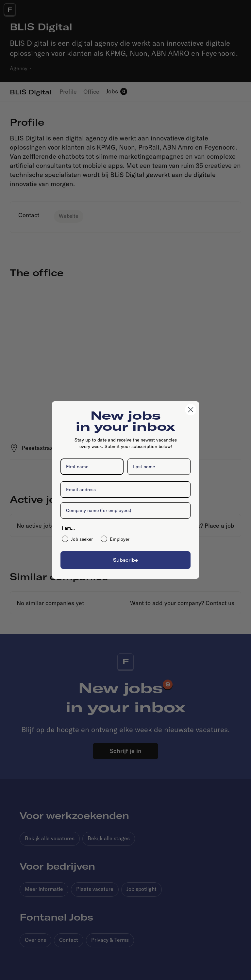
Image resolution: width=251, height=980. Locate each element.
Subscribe (125, 560)
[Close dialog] (191, 410)
